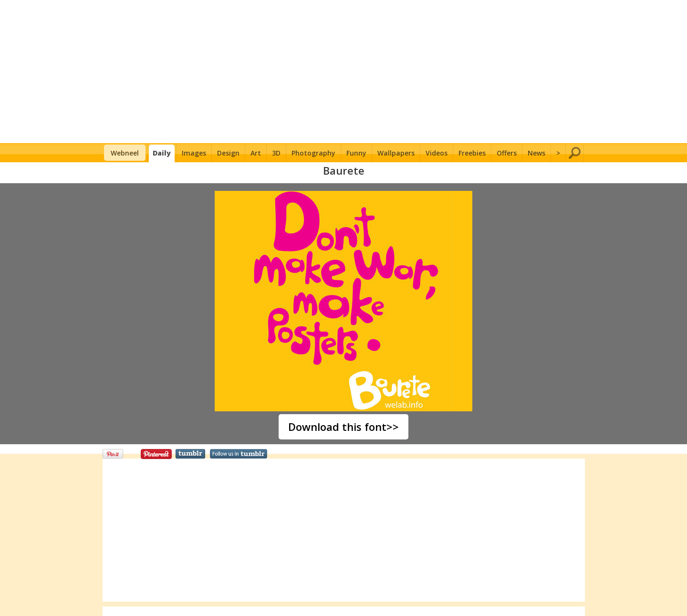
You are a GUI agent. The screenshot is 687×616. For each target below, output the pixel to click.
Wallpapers (396, 153)
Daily (162, 153)
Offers (507, 153)
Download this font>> (343, 427)
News (536, 153)
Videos (437, 153)
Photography (313, 153)
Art (256, 153)
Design (228, 153)
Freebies (472, 153)
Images (194, 153)
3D (276, 153)
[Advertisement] (344, 72)
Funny (356, 153)
